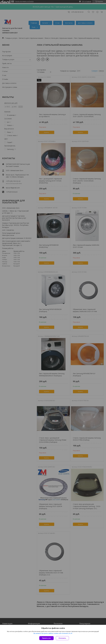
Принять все (46, 638)
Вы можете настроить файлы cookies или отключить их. (52, 633)
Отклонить (62, 638)
